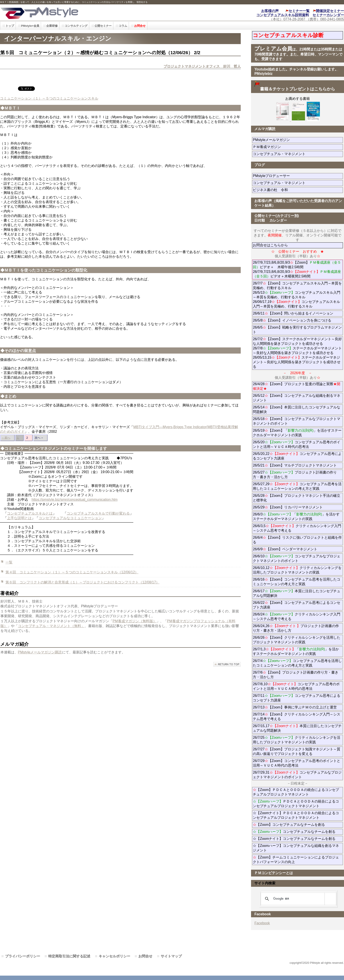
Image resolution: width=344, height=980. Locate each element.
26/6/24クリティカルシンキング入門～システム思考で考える (296, 617)
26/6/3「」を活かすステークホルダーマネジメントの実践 (296, 517)
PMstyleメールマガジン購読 (40, 652)
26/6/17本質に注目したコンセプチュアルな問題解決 (296, 593)
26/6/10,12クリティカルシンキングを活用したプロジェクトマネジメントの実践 (297, 570)
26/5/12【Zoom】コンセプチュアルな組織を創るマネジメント (296, 398)
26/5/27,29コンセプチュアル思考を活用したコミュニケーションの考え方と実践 (297, 486)
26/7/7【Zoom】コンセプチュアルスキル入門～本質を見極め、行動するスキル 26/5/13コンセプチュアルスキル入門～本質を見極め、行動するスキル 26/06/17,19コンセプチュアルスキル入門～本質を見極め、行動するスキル (297, 295)
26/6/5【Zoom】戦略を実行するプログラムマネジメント (297, 330)
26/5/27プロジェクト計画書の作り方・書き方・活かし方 (295, 475)
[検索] (298, 899)
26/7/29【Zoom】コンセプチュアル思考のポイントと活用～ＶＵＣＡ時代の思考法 (296, 763)
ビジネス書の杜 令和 (277, 190)
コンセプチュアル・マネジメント (295, 154)
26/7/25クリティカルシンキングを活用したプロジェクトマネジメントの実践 (296, 740)
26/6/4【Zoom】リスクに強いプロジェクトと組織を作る (297, 540)
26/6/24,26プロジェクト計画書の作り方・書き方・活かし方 (296, 628)
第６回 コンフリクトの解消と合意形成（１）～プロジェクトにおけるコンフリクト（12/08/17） (82, 582)
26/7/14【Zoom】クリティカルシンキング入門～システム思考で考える (296, 717)
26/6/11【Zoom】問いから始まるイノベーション (293, 313)
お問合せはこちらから (270, 245)
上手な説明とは (19, 518)
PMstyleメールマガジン (287, 140)
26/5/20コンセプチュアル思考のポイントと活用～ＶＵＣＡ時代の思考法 (296, 444)
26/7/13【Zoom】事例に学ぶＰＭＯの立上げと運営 (295, 707)
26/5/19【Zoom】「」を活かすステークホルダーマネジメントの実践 (297, 433)
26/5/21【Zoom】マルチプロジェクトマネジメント (295, 465)
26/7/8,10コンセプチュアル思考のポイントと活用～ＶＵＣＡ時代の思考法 (296, 686)
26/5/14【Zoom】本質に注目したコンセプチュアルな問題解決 (296, 410)
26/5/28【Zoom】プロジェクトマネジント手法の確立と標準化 (296, 498)
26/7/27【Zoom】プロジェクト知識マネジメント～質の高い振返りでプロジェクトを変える (296, 751)
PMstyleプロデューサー (287, 176)
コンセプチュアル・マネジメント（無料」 (51, 626)
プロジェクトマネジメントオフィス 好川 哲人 (202, 66)
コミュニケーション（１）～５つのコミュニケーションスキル (49, 98)
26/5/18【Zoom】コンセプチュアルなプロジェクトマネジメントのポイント (296, 421)
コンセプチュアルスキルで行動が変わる (98, 513)
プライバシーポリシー (23, 956)
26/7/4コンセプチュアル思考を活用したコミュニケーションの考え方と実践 (297, 663)
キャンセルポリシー (114, 956)
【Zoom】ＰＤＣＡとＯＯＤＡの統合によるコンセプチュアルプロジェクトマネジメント (296, 792)
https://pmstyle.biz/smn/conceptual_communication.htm (75, 500)
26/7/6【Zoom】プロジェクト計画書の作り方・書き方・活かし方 (295, 675)
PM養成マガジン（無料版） (135, 621)
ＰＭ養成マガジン (291, 147)
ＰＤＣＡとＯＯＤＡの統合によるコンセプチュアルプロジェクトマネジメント (296, 804)
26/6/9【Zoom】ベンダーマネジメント (297, 549)
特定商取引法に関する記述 (69, 956)
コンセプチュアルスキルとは (30, 513)
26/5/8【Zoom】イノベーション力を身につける (292, 320)
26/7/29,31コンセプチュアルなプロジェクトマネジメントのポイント (297, 775)
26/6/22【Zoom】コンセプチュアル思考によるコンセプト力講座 (296, 605)
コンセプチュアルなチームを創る (294, 832)
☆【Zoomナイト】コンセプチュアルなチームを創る (294, 839)
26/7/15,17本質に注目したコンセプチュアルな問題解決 (297, 728)
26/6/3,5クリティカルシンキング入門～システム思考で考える (297, 528)
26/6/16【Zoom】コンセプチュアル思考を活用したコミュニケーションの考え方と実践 (296, 582)
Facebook (262, 923)
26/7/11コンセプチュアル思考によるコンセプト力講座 (296, 698)
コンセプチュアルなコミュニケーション (70, 518)
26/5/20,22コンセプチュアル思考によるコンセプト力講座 (297, 456)
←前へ (6, 438)
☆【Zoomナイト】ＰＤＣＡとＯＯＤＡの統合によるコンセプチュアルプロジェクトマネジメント (296, 815)
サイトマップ (171, 956)
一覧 (9, 562)
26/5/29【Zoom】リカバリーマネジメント (298, 507)
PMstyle (77, 13)
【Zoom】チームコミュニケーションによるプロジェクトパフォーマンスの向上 (296, 860)
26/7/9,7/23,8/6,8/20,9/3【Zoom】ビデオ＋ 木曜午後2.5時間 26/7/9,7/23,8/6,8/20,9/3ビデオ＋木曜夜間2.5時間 (297, 269)
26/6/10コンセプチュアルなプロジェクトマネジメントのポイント (296, 558)
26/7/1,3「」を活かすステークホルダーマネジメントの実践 (296, 651)
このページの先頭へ (227, 664)
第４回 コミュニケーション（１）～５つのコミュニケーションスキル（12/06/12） (72, 572)
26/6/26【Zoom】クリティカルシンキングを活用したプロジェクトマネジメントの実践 (296, 640)
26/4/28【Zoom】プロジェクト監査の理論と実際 (296, 386)
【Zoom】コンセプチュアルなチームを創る (289, 825)
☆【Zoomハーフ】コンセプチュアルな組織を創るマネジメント (296, 848)
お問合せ (145, 956)
